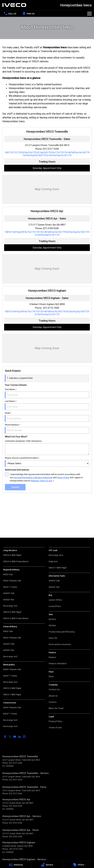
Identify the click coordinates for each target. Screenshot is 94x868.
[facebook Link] (5, 737)
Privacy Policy (55, 721)
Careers (53, 702)
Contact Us (54, 689)
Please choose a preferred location (47, 462)
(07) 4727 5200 (51, 149)
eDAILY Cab (9, 593)
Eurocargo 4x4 (10, 726)
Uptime (52, 625)
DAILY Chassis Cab (12, 581)
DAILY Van (8, 574)
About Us (53, 696)
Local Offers (55, 606)
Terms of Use (55, 728)
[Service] (47, 865)
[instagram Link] (24, 737)
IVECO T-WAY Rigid (12, 695)
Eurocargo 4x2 (10, 606)
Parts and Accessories (60, 644)
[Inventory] (16, 865)
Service (52, 619)
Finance (52, 657)
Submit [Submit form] (15, 487)
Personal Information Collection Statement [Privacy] (33, 478)
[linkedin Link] (19, 737)
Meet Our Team (56, 708)
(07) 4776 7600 (51, 308)
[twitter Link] (10, 737)
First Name (47, 393)
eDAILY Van (9, 600)
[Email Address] (47, 154)
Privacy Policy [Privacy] (63, 478)
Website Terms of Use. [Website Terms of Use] (42, 481)
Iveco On (53, 638)
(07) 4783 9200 (51, 228)
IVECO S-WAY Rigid (12, 555)
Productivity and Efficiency (62, 632)
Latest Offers (55, 600)
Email (47, 417)
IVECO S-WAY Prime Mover (16, 561)
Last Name (47, 405)
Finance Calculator (58, 663)
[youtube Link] (15, 737)
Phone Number (47, 429)
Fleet (51, 677)
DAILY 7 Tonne (10, 587)
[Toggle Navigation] (89, 14)
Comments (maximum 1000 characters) (47, 447)
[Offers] (78, 865)
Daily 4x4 (53, 561)
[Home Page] (14, 5)
